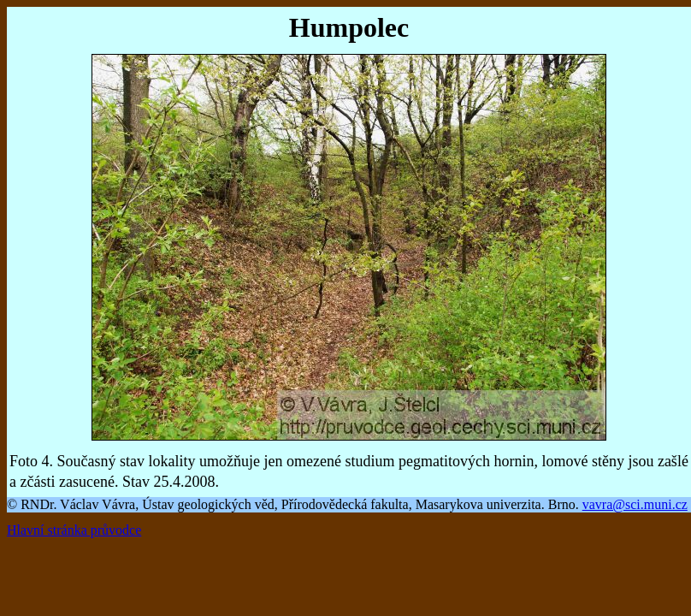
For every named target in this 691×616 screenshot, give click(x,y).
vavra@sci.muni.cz (635, 504)
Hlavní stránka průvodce (74, 530)
